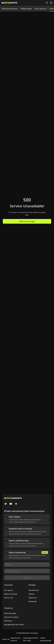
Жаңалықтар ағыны (10, 9)
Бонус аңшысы (41, 9)
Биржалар (33, 601)
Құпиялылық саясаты (16, 639)
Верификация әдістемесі (14, 624)
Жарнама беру (10, 613)
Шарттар (6, 639)
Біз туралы (9, 590)
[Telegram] (16, 504)
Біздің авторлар (11, 594)
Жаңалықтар (34, 590)
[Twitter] (6, 504)
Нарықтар (33, 598)
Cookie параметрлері (46, 639)
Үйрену (31, 594)
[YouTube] (11, 504)
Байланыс (8, 621)
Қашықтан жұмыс (11, 617)
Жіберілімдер (26, 9)
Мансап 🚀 (9, 598)
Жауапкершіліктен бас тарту (31, 639)
